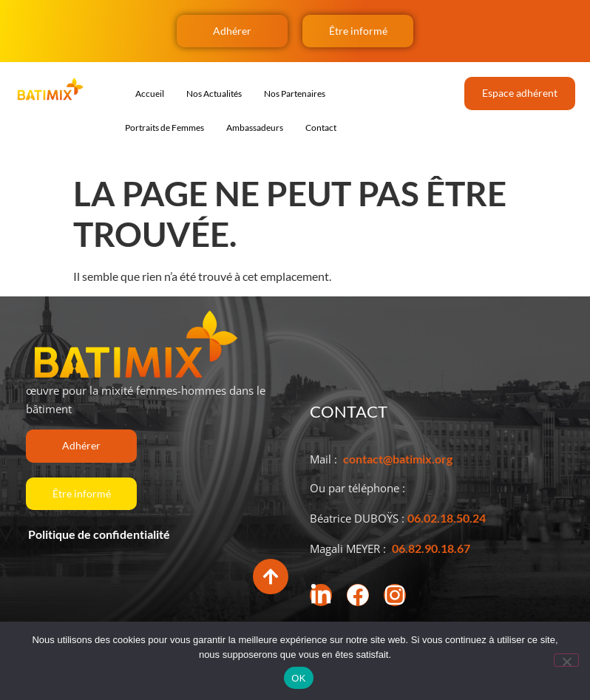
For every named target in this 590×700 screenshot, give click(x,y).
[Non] (566, 660)
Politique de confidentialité (98, 534)
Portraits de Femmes (165, 128)
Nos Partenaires (295, 94)
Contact (321, 128)
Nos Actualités (214, 94)
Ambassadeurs (255, 128)
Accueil (150, 94)
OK (298, 678)
